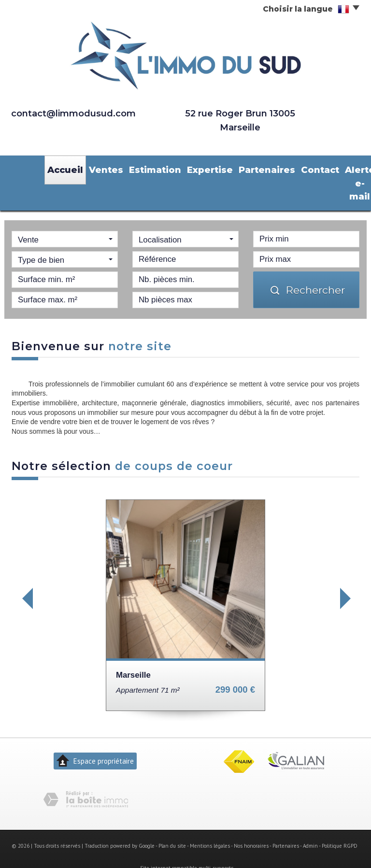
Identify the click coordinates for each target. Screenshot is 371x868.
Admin (310, 826)
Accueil (62, 168)
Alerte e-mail (308, 173)
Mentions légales (210, 826)
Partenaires (227, 168)
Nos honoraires (251, 826)
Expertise (180, 168)
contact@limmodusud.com (73, 113)
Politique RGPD (340, 826)
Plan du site (172, 826)
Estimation (136, 168)
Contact (271, 168)
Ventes (95, 168)
